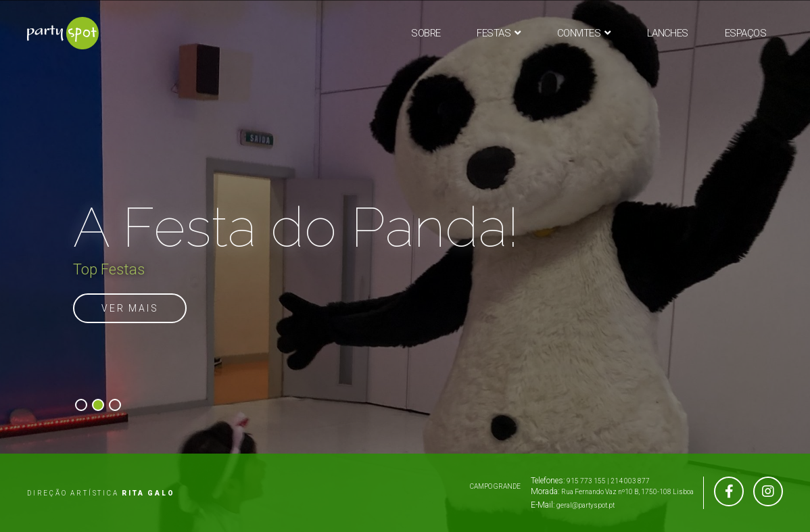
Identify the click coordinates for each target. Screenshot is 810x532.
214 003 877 (630, 481)
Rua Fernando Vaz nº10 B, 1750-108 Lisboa (627, 492)
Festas (494, 33)
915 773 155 (586, 481)
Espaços (745, 33)
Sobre (426, 33)
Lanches (668, 33)
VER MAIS (130, 308)
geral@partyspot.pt (586, 505)
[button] (81, 405)
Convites (579, 33)
